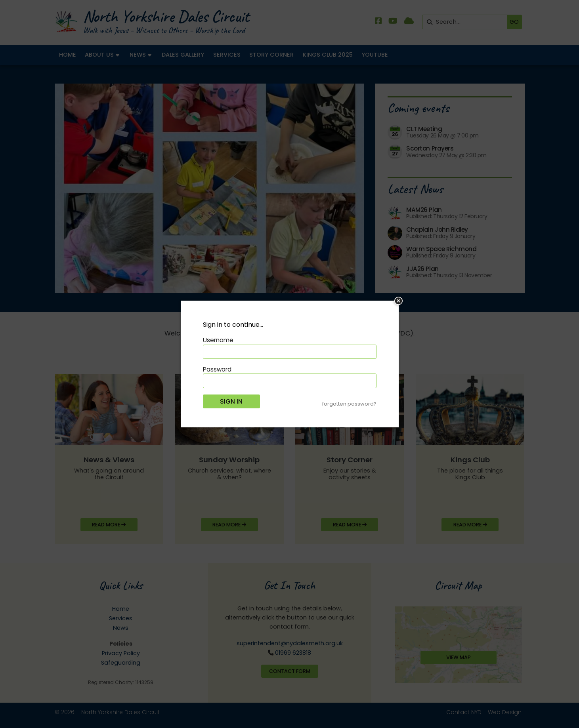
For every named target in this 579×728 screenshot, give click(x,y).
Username (218, 340)
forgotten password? (349, 404)
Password (217, 369)
